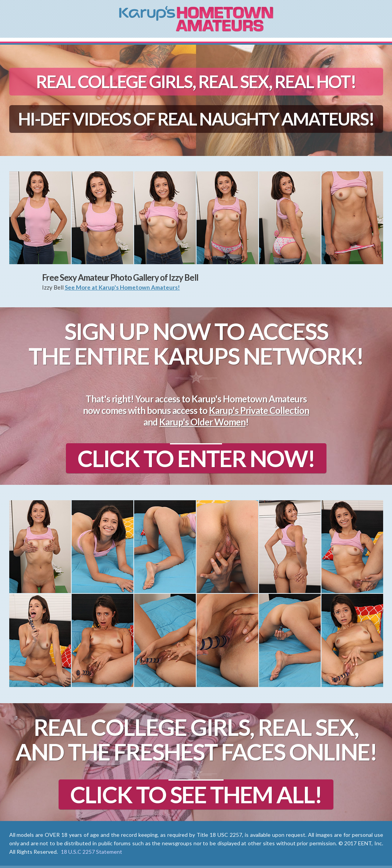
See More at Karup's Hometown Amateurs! (122, 287)
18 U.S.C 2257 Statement (92, 852)
